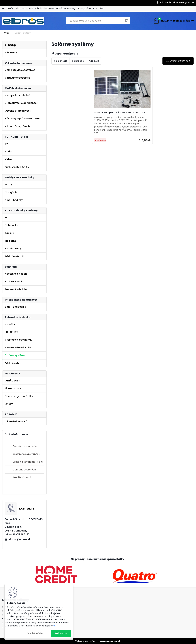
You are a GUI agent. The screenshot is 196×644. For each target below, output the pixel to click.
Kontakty (98, 8)
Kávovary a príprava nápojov (23, 119)
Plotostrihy (11, 332)
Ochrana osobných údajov (24, 471)
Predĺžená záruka (23, 477)
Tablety (9, 233)
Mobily (9, 184)
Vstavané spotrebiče (17, 78)
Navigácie (11, 192)
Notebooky (11, 225)
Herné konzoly (13, 249)
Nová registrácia (185, 2)
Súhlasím (61, 633)
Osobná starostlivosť (18, 111)
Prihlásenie (165, 2)
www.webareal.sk (110, 641)
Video (8, 159)
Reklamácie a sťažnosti (26, 454)
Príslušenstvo (13, 363)
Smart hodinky (14, 200)
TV (6, 144)
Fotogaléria (84, 8)
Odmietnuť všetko (37, 633)
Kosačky (10, 324)
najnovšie (94, 61)
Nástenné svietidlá (16, 274)
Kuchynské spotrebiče (18, 95)
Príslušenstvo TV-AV (17, 167)
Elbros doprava (14, 388)
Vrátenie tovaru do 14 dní (28, 462)
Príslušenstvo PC (15, 256)
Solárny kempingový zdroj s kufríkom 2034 (119, 114)
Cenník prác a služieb (25, 446)
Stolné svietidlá (14, 282)
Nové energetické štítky (19, 396)
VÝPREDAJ (11, 53)
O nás (10, 8)
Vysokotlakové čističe (18, 347)
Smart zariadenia (16, 307)
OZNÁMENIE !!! (13, 381)
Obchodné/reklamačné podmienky (55, 8)
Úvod (7, 33)
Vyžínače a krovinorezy (19, 340)
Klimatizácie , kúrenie (18, 126)
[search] (126, 22)
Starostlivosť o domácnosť (21, 103)
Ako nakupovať (24, 8)
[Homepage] (3, 9)
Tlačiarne (10, 241)
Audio (8, 151)
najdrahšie (78, 61)
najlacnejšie (61, 61)
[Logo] (23, 21)
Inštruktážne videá (16, 421)
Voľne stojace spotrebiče (20, 70)
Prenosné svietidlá (16, 289)
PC (7, 217)
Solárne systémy (15, 355)
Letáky (9, 404)
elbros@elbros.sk (20, 539)
